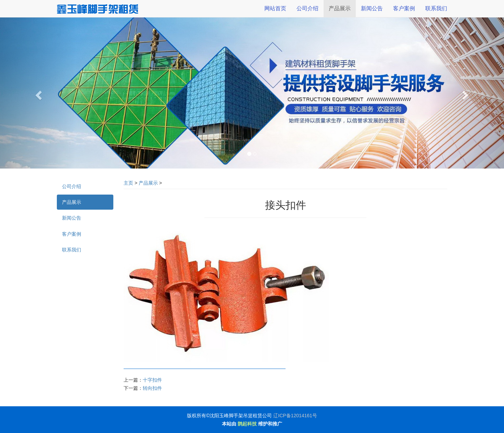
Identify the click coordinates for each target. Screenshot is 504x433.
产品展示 (148, 183)
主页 (128, 183)
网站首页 (275, 8)
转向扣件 (152, 388)
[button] (38, 93)
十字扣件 (152, 380)
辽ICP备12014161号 (295, 416)
